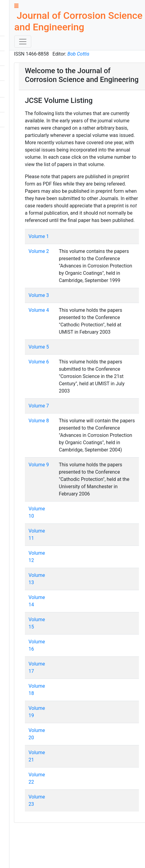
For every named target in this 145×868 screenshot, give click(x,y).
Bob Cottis (78, 54)
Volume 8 (39, 421)
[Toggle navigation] (23, 42)
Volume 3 (39, 295)
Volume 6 (39, 362)
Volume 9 (39, 465)
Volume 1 (39, 236)
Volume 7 (39, 406)
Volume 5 (39, 347)
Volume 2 (39, 251)
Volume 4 (39, 310)
